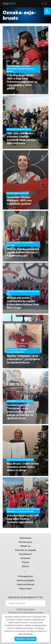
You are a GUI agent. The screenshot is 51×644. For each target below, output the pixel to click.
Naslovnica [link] (26, 538)
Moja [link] (9, 3)
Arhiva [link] (26, 566)
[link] (47, 11)
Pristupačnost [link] (26, 576)
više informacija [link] (25, 634)
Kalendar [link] (26, 558)
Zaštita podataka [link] (26, 580)
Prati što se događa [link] (26, 550)
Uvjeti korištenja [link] (26, 584)
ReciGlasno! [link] (26, 554)
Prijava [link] (26, 562)
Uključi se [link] (26, 546)
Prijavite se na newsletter (26, 597)
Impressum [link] (26, 588)
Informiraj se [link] (26, 542)
